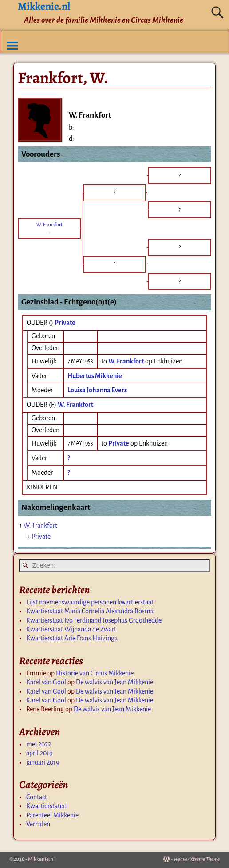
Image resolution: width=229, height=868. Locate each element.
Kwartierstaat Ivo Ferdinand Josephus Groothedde (94, 620)
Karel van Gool (46, 682)
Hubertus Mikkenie (95, 376)
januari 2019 (43, 762)
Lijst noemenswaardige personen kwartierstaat (90, 602)
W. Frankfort (75, 405)
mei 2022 (39, 744)
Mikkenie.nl (41, 859)
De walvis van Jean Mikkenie (114, 682)
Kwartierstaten (46, 806)
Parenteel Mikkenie (52, 815)
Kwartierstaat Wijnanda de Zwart (71, 629)
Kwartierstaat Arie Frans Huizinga (72, 638)
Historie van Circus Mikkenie (95, 673)
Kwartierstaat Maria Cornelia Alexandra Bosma (90, 611)
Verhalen (38, 824)
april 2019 (39, 753)
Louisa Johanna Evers (97, 390)
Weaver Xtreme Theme (197, 859)
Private (65, 323)
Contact (37, 797)
